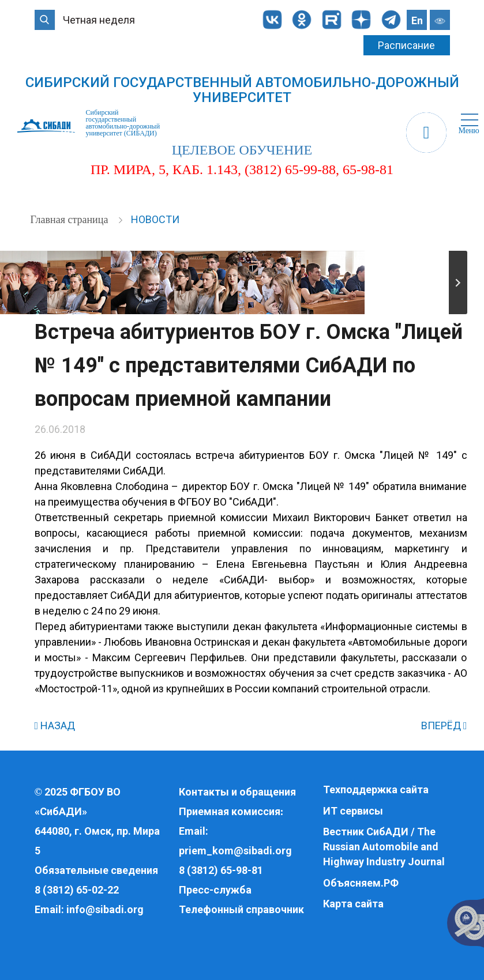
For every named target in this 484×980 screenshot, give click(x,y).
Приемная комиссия (230, 811)
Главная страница (71, 220)
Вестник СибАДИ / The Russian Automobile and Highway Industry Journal (384, 846)
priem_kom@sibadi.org (235, 851)
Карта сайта (353, 904)
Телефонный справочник (241, 909)
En (417, 20)
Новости (155, 219)
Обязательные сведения (96, 870)
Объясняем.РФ (361, 883)
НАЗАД (55, 725)
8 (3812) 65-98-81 (221, 870)
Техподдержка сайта (376, 789)
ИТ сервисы (353, 811)
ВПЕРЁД (444, 725)
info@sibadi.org (105, 909)
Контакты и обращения (237, 792)
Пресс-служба (215, 890)
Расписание (406, 45)
